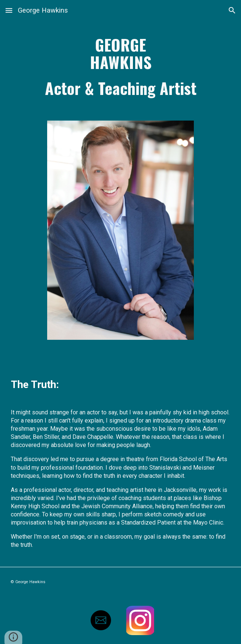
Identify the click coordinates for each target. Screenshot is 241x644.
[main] (121, 66)
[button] (9, 10)
